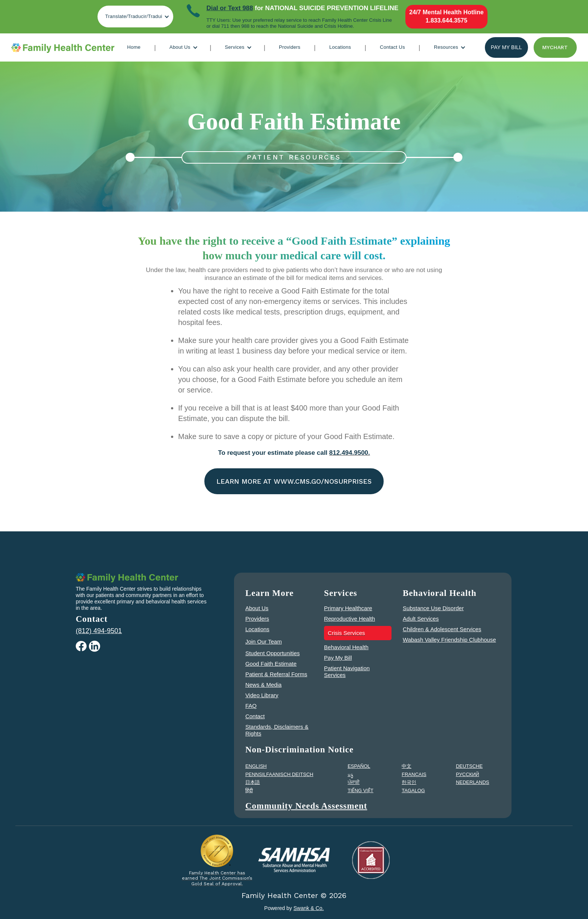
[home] (63, 48)
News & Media (263, 685)
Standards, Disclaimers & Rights (277, 730)
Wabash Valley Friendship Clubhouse (449, 640)
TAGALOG (413, 790)
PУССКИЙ (468, 774)
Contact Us (392, 47)
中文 (406, 766)
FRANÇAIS (414, 774)
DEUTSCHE (469, 766)
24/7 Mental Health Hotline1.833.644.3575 (446, 16)
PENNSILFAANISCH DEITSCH (279, 774)
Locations (340, 47)
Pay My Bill (338, 658)
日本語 (253, 782)
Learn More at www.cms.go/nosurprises (294, 481)
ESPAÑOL (359, 766)
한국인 (409, 782)
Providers (290, 47)
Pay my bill (506, 47)
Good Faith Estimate (271, 664)
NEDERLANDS (473, 782)
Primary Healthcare (348, 608)
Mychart (555, 47)
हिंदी (249, 790)
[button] (135, 17)
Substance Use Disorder (433, 608)
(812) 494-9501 (99, 631)
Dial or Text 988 (229, 8)
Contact (255, 716)
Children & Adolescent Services (442, 629)
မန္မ (350, 774)
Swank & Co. (308, 908)
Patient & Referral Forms (276, 674)
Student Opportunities (272, 653)
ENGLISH (256, 766)
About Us (257, 608)
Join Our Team (263, 641)
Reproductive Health (349, 619)
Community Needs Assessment (306, 806)
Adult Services (421, 619)
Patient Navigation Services (347, 672)
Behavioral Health (346, 647)
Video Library (262, 695)
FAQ (251, 706)
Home (134, 47)
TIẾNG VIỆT (361, 790)
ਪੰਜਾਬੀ (354, 782)
